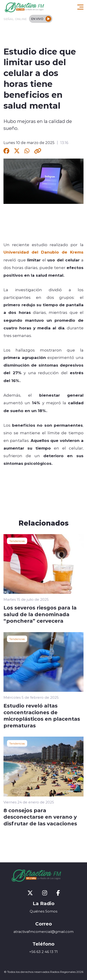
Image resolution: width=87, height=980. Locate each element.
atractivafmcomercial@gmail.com (43, 932)
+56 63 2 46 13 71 (43, 952)
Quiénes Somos (43, 911)
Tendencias (17, 541)
